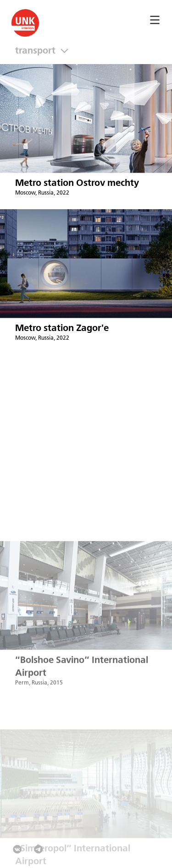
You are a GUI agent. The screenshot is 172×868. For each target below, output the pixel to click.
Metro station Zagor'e (62, 328)
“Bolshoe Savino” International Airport (82, 673)
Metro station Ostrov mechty (77, 183)
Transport (38, 51)
